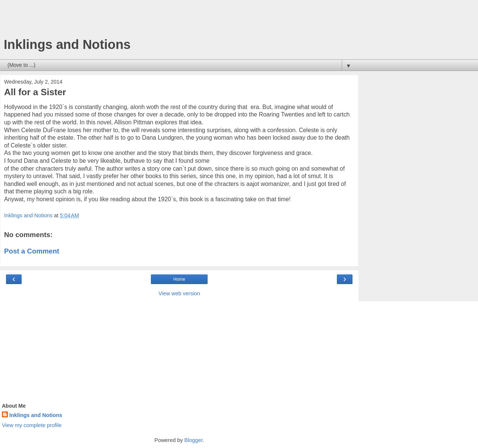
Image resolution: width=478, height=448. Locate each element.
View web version (179, 293)
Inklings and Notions (67, 44)
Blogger (194, 440)
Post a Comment (32, 251)
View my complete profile (32, 425)
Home (179, 279)
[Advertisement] (179, 21)
